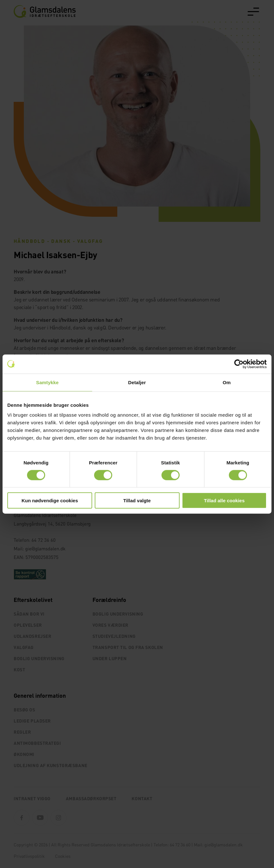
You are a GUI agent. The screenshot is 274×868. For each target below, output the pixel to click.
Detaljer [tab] (137, 382)
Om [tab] (226, 382)
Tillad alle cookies (224, 501)
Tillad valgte (137, 501)
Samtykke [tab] (48, 382)
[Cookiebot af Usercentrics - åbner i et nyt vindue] (239, 364)
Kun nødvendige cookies (50, 501)
